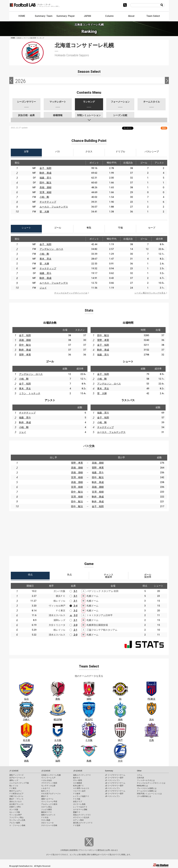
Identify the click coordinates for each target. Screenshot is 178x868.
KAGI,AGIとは (142, 786)
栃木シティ (46, 791)
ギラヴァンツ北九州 (81, 817)
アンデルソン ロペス (51, 249)
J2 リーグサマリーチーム (115, 783)
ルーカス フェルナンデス (54, 207)
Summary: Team (44, 16)
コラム (140, 775)
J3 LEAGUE (78, 771)
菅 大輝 (44, 212)
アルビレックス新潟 (49, 804)
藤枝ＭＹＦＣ (47, 812)
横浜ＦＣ (45, 796)
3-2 (73, 611)
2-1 (73, 620)
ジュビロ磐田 (47, 810)
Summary (109, 771)
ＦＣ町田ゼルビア (16, 794)
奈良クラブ (78, 802)
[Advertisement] (89, 532)
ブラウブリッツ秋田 (49, 783)
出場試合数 (50, 323)
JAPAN (87, 16)
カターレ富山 (47, 807)
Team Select (153, 16)
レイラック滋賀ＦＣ (81, 796)
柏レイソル (14, 786)
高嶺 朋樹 (45, 187)
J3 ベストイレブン (112, 796)
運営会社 (101, 850)
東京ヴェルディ (16, 791)
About (131, 16)
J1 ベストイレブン (112, 780)
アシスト (50, 400)
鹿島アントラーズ (16, 775)
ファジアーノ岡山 (16, 817)
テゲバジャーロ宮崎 (49, 825)
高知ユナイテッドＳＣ (82, 815)
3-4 (73, 606)
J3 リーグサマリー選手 (114, 794)
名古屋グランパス (16, 804)
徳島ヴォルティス (48, 815)
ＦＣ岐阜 (77, 794)
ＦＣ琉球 (77, 825)
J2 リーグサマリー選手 (114, 786)
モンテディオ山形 (48, 786)
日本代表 (140, 778)
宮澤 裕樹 (45, 192)
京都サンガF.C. (15, 807)
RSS (164, 128)
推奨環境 (74, 850)
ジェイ (43, 288)
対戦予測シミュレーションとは (149, 794)
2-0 (73, 625)
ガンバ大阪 (14, 810)
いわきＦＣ (46, 788)
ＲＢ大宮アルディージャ (51, 794)
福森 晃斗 (45, 178)
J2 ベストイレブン (112, 788)
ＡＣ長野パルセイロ (81, 788)
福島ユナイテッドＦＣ (82, 775)
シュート (128, 361)
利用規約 (65, 850)
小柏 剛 (44, 197)
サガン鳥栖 (46, 820)
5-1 (73, 591)
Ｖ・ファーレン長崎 (17, 825)
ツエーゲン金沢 (79, 791)
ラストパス (128, 400)
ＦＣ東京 (13, 788)
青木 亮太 (45, 259)
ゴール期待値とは (144, 796)
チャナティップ (48, 202)
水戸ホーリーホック (17, 778)
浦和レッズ (14, 780)
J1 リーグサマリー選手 (114, 778)
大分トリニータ (47, 823)
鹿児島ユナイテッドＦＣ (83, 823)
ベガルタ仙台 (47, 780)
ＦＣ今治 (45, 817)
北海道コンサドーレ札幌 (51, 775)
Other (139, 771)
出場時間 (128, 323)
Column (109, 16)
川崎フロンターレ (16, 796)
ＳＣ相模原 (78, 783)
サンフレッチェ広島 (17, 820)
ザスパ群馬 (78, 780)
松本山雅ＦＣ (78, 786)
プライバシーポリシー (87, 850)
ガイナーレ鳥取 (79, 804)
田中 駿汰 (45, 183)
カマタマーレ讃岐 (80, 810)
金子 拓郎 (45, 168)
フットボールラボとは (146, 780)
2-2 (73, 615)
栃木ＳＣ (77, 778)
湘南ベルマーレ (47, 799)
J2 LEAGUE (46, 771)
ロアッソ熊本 (78, 820)
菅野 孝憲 (25, 355)
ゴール (50, 361)
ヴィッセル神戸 (16, 815)
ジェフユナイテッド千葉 (19, 783)
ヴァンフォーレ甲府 (49, 802)
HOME (22, 16)
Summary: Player (66, 16)
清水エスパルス (16, 802)
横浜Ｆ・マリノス (16, 799)
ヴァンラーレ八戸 (48, 778)
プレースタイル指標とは (147, 788)
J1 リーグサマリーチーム (115, 775)
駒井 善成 (45, 173)
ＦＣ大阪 (77, 799)
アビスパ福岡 (15, 823)
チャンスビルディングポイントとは (71, 293)
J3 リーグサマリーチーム (115, 791)
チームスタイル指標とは (147, 791)
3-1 (73, 601)
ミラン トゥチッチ (30, 393)
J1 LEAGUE (14, 771)
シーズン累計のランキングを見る (150, 293)
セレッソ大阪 (15, 812)
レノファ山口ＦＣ (80, 807)
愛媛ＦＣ (77, 812)
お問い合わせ (111, 850)
